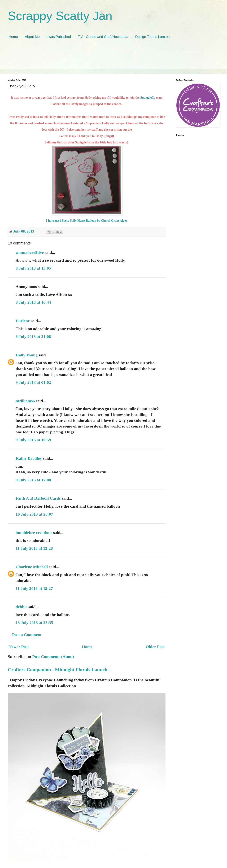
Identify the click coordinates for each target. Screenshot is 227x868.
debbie (21, 607)
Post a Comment (27, 635)
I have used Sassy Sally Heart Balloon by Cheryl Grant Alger (87, 221)
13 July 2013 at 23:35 (34, 622)
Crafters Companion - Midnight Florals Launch (58, 670)
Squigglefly (147, 98)
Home (13, 37)
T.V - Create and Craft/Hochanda (103, 37)
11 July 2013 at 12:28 (34, 548)
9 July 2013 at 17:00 (33, 480)
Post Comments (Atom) (53, 657)
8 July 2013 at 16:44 (33, 302)
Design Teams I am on (152, 37)
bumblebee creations (34, 533)
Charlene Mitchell (32, 567)
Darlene (23, 321)
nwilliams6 (25, 401)
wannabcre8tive (30, 252)
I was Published (59, 37)
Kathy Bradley (29, 458)
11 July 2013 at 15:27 (34, 588)
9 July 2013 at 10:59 (33, 440)
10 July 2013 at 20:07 (34, 514)
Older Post (155, 647)
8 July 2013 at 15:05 (33, 268)
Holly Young (27, 355)
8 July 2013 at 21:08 (33, 337)
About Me (32, 37)
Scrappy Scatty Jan (60, 16)
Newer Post (19, 647)
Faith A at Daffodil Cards (38, 498)
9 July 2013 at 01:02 (33, 382)
